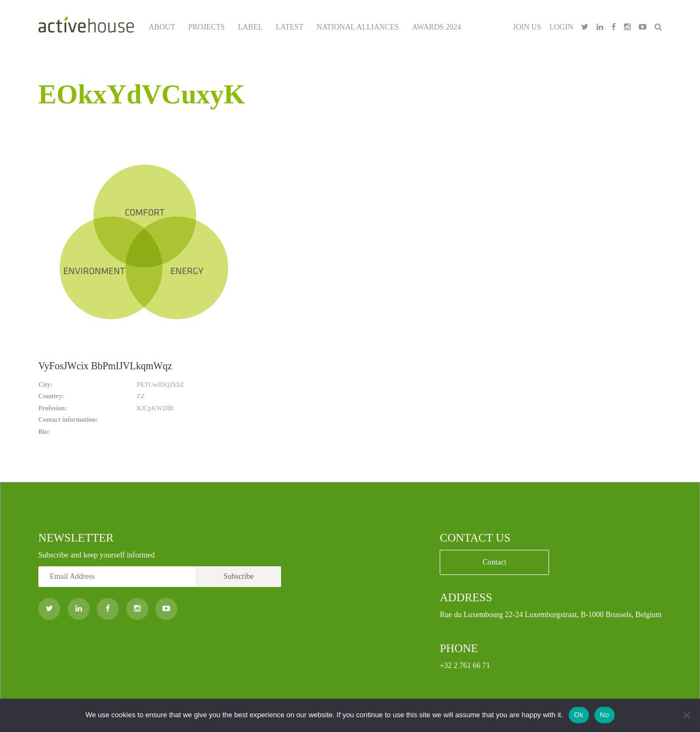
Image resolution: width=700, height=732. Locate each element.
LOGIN (561, 27)
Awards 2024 (437, 27)
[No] (686, 715)
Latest (290, 27)
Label (250, 27)
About (162, 27)
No (605, 715)
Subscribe (239, 576)
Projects (206, 27)
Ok (579, 715)
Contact (494, 562)
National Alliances (358, 27)
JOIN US (527, 27)
